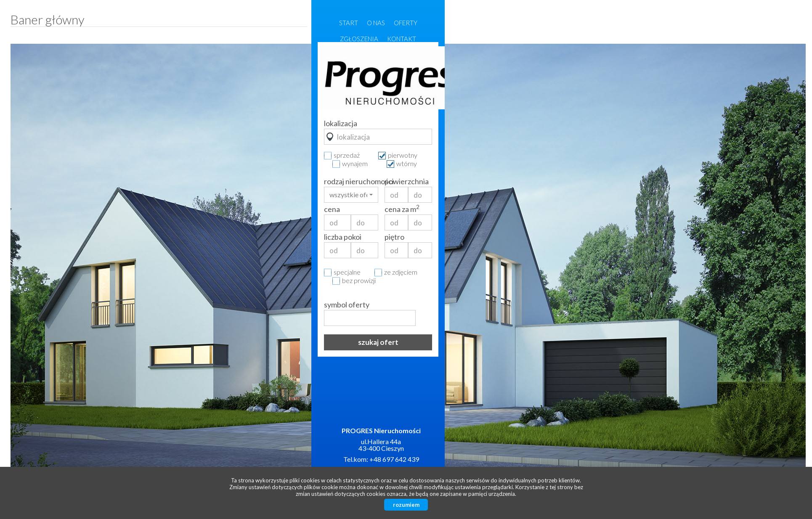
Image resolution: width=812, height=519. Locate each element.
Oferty (406, 23)
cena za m (402, 209)
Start (349, 23)
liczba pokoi (343, 237)
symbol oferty (347, 305)
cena (332, 209)
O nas (376, 23)
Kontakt (402, 39)
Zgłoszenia (359, 39)
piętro (394, 237)
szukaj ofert (378, 342)
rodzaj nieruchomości (351, 181)
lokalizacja (341, 123)
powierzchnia (407, 181)
